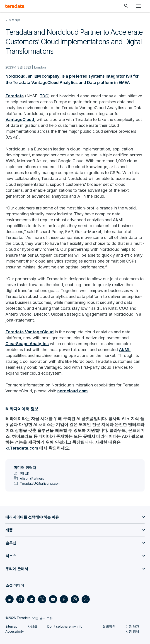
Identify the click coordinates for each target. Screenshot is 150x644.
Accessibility (15, 631)
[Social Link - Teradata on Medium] (31, 599)
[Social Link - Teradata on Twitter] (42, 599)
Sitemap (11, 626)
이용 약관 (132, 626)
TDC (44, 96)
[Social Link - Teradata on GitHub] (20, 599)
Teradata (15, 96)
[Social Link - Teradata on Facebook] (64, 599)
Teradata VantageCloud (30, 332)
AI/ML (125, 350)
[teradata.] (15, 6)
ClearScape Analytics (27, 344)
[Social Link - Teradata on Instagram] (75, 599)
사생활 (32, 626)
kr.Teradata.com (22, 448)
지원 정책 (132, 631)
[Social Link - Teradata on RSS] (86, 599)
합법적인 (109, 626)
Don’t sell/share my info (65, 626)
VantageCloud (20, 119)
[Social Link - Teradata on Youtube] (53, 599)
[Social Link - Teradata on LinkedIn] (10, 599)
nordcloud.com (73, 391)
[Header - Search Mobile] (126, 6)
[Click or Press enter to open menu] (138, 6)
